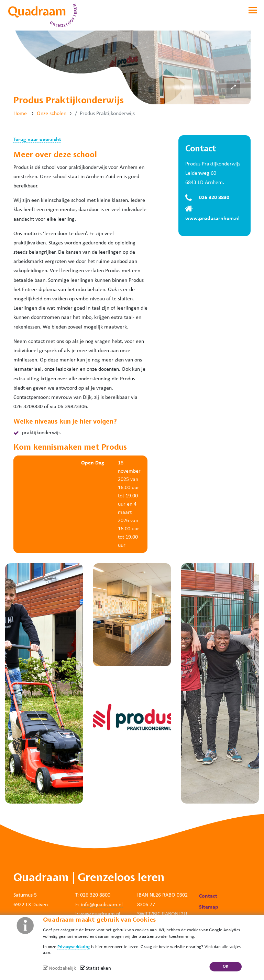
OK (226, 966)
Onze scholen (52, 114)
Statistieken (98, 969)
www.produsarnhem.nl (212, 219)
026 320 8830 (214, 198)
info (85, 905)
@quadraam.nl (106, 905)
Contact (208, 896)
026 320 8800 (95, 895)
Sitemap (209, 907)
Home (20, 114)
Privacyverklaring (74, 947)
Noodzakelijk (62, 969)
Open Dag (93, 463)
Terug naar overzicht (37, 140)
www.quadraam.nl (100, 914)
